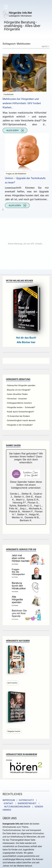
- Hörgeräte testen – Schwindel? (21, 407)
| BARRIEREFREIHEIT (25, 803)
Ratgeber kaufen (14, 731)
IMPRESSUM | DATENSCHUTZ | (20, 800)
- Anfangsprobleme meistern (19, 403)
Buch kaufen (12, 683)
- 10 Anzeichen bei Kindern (18, 416)
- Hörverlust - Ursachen (16, 399)
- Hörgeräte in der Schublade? (19, 425)
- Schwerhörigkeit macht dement (21, 420)
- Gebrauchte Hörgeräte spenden (21, 385)
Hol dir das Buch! (26, 338)
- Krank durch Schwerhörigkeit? (20, 412)
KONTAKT (8, 803)
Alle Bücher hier (26, 342)
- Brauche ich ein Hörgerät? (18, 390)
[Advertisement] (26, 244)
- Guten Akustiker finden (17, 394)
